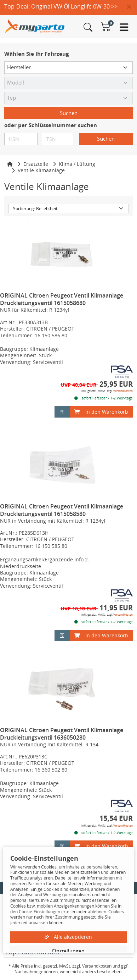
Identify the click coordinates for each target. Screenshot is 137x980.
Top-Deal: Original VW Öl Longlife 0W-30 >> (61, 6)
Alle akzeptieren (68, 937)
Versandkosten (123, 391)
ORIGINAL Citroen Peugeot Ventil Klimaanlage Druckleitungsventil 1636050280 (62, 734)
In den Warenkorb (101, 412)
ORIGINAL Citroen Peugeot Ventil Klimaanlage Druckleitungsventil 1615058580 (62, 510)
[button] (132, 7)
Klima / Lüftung (77, 164)
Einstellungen (68, 951)
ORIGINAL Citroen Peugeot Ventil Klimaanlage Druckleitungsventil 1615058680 (62, 299)
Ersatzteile (36, 164)
